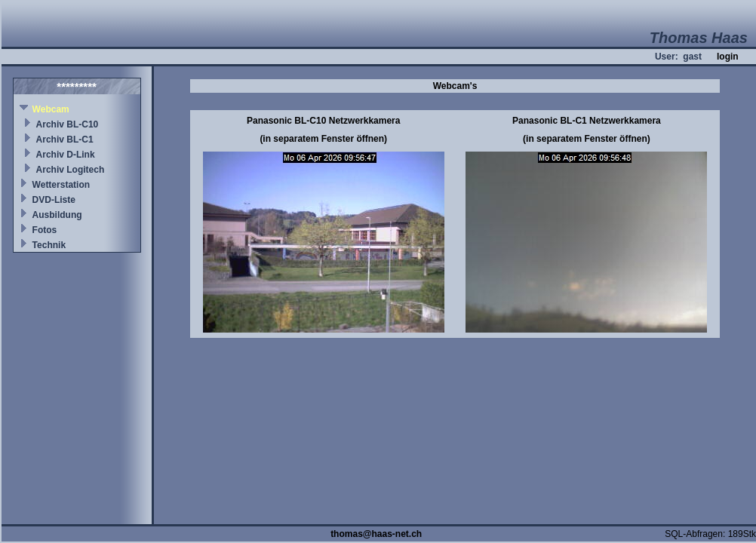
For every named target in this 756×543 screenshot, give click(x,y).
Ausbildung (57, 215)
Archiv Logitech (71, 170)
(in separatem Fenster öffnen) (323, 139)
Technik (49, 245)
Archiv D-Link (66, 155)
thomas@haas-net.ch (376, 534)
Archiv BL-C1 (65, 140)
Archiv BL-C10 (68, 124)
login (728, 57)
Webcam (51, 109)
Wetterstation (61, 185)
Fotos (45, 230)
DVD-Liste (54, 200)
